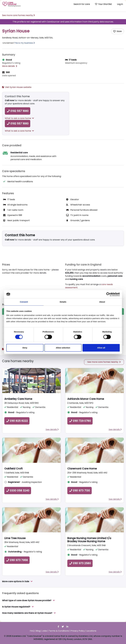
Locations (91, 631)
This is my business (23, 43)
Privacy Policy (78, 631)
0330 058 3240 (18, 491)
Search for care (82, 4)
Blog (38, 631)
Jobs (45, 631)
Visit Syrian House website (17, 87)
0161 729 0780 (80, 421)
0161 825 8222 (17, 421)
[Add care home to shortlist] (117, 31)
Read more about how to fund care (85, 293)
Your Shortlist (103, 4)
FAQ (32, 631)
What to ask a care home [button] (19, 118)
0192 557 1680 (18, 111)
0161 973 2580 (80, 563)
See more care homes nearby (18, 15)
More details (10, 66)
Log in (120, 4)
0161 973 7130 (80, 491)
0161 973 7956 (17, 560)
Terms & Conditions (59, 631)
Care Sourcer (12, 4)
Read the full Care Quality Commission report (27, 349)
